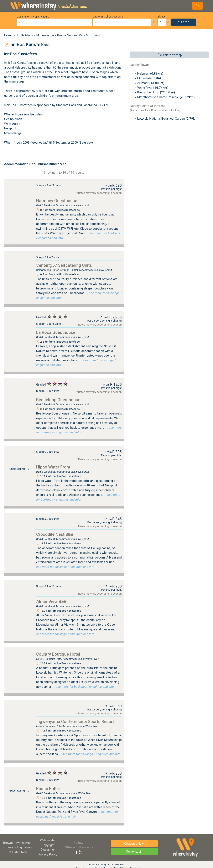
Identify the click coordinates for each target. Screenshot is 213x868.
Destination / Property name (33, 17)
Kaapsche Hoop (156, 92)
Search (184, 22)
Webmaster (48, 840)
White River (153, 88)
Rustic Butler (48, 789)
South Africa (24, 35)
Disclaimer (48, 850)
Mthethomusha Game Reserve (166, 97)
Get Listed (17, 852)
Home (8, 35)
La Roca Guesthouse (56, 332)
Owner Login (134, 852)
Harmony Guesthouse (57, 201)
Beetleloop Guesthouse (58, 400)
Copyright (48, 845)
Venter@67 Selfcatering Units (64, 265)
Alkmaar (151, 83)
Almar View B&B (51, 601)
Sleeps (162, 17)
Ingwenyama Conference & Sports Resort (75, 721)
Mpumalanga (45, 35)
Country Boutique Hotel (58, 654)
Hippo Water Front (53, 467)
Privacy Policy (48, 854)
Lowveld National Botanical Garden (168, 119)
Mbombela (151, 78)
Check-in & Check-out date (108, 17)
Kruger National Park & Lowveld (79, 35)
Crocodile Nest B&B (55, 534)
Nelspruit (150, 74)
